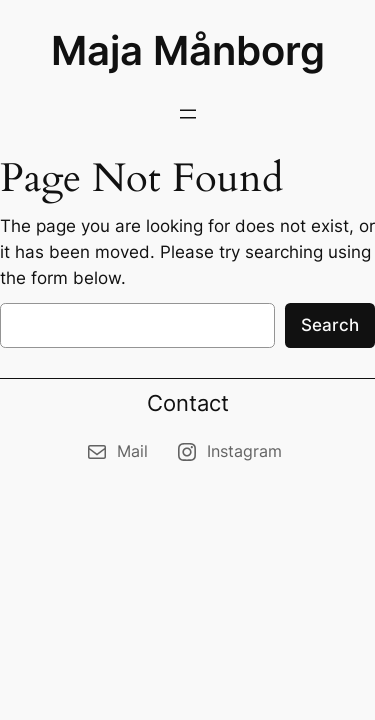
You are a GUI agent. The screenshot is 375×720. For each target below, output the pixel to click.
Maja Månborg (188, 50)
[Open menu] (188, 114)
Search (330, 325)
